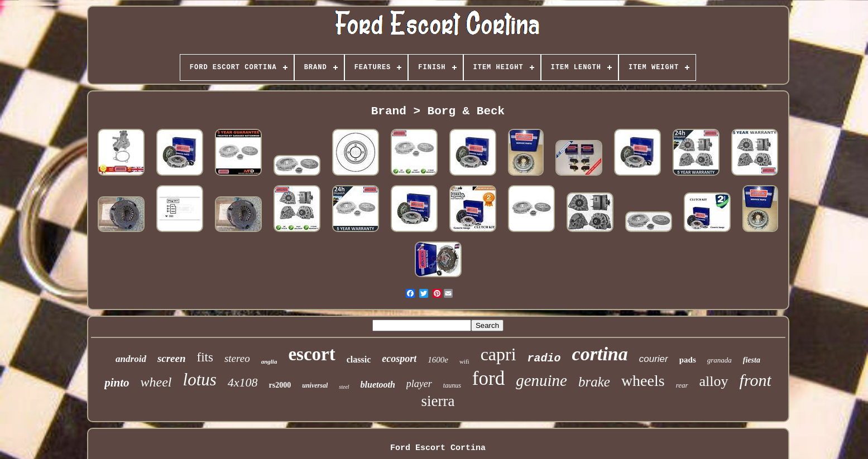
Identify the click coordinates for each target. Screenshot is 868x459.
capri (498, 354)
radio (544, 358)
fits (205, 357)
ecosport (399, 359)
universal (315, 385)
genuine (541, 380)
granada (720, 360)
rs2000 (280, 385)
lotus (200, 380)
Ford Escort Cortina (438, 448)
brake (594, 382)
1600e (438, 360)
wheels (643, 381)
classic (359, 359)
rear (682, 385)
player (419, 384)
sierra (438, 401)
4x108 (243, 382)
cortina (600, 354)
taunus (452, 385)
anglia (269, 361)
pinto (117, 383)
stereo (237, 358)
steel (344, 387)
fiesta (752, 360)
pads (688, 360)
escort (311, 354)
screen (172, 358)
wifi (464, 361)
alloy (714, 381)
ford (488, 378)
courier (654, 359)
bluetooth (378, 385)
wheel (156, 382)
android (131, 359)
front (756, 380)
